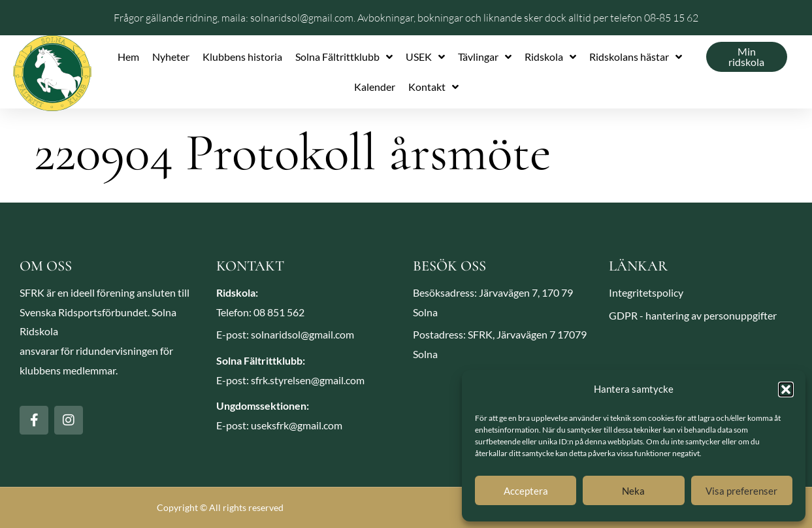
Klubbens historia (242, 57)
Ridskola (550, 57)
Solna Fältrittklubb (344, 57)
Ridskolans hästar (636, 57)
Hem (128, 57)
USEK (425, 57)
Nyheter (171, 57)
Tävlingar (485, 57)
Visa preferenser (741, 491)
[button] (786, 389)
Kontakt (433, 87)
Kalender (375, 87)
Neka (633, 491)
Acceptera (526, 491)
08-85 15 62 (671, 18)
